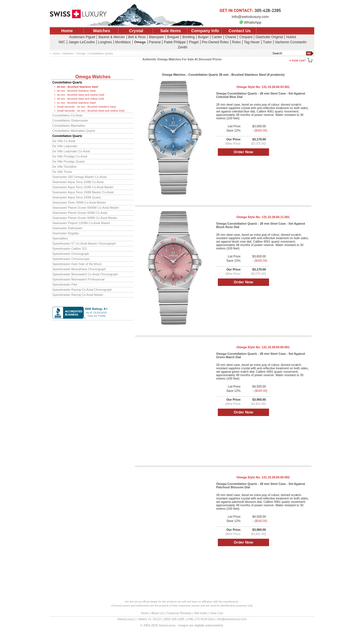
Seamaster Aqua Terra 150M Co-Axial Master (83, 187)
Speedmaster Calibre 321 (70, 249)
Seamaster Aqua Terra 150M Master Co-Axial (83, 192)
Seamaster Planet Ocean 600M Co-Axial (80, 213)
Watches (102, 31)
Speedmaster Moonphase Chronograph (79, 269)
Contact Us (240, 31)
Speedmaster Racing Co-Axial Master (78, 295)
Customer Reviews (179, 613)
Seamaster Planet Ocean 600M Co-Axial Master (85, 218)
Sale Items (170, 31)
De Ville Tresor (62, 172)
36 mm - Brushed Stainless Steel (76, 91)
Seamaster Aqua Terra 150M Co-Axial (78, 182)
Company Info (205, 31)
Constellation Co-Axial (67, 115)
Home (67, 31)
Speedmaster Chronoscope (71, 259)
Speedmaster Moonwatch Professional (78, 279)
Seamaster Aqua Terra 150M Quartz (77, 197)
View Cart (217, 613)
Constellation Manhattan (69, 126)
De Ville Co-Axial (64, 141)
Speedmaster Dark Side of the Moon (77, 264)
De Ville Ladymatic (65, 146)
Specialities (60, 238)
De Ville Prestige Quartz (69, 161)
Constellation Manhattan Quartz (74, 131)
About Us (158, 613)
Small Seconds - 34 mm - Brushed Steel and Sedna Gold (91, 111)
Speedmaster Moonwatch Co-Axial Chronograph (85, 274)
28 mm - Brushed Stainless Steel (77, 87)
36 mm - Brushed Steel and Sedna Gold (80, 95)
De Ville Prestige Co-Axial (70, 156)
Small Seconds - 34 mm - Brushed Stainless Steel (86, 107)
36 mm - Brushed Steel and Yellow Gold (80, 99)
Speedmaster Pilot (65, 284)
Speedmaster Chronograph (71, 254)
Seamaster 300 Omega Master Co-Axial (79, 177)
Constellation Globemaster (70, 120)
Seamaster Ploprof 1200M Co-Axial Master (81, 223)
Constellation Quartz (67, 82)
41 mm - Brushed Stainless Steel (76, 103)
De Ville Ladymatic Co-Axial (71, 151)
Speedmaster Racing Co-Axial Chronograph (82, 290)
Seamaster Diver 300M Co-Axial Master (79, 202)
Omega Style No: (263, 87)
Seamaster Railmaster (67, 228)
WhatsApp (250, 22)
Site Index (201, 613)
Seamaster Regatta (65, 233)
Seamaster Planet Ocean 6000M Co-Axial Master (86, 208)
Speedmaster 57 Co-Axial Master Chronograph (84, 243)
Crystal (136, 31)
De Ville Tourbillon (64, 167)
